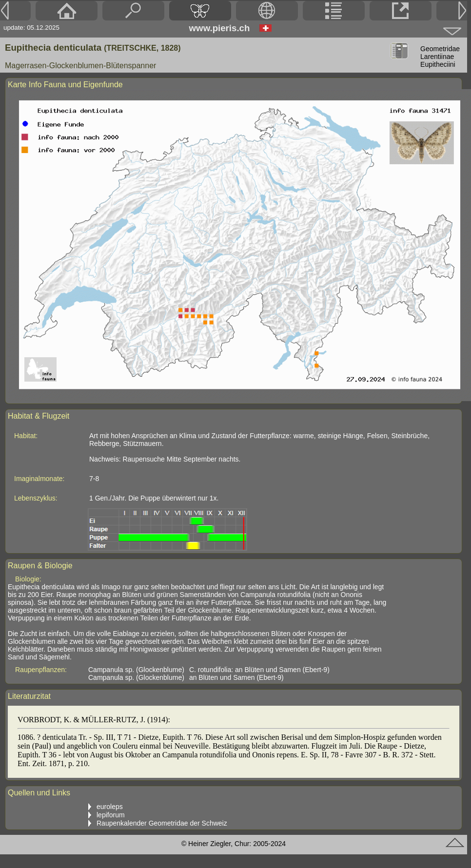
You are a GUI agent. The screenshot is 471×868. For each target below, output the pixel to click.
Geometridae (440, 49)
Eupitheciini (438, 64)
